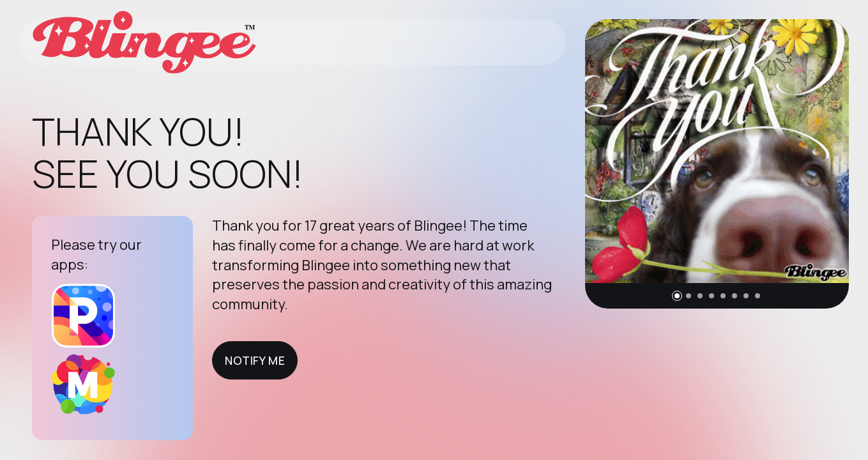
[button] (677, 296)
